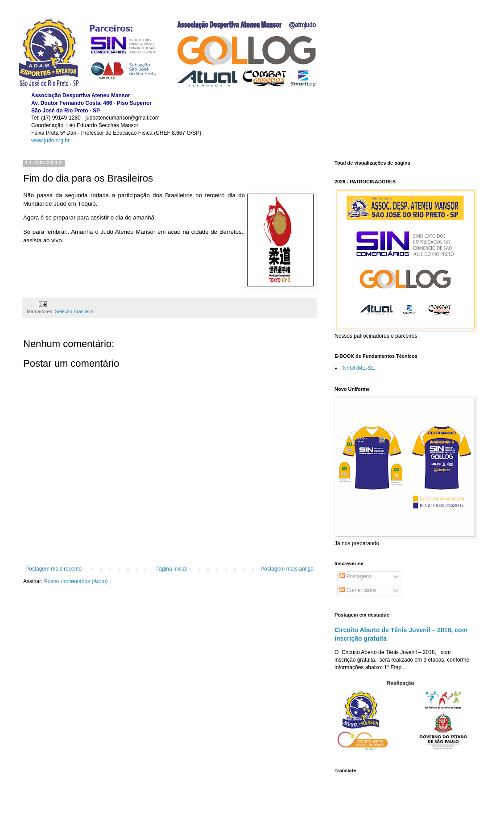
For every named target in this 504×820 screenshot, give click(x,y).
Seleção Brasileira (74, 311)
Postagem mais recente (54, 569)
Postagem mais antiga (287, 569)
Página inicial (171, 569)
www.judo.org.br (50, 141)
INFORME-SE (358, 368)
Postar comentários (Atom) (76, 581)
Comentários (358, 590)
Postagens (355, 576)
